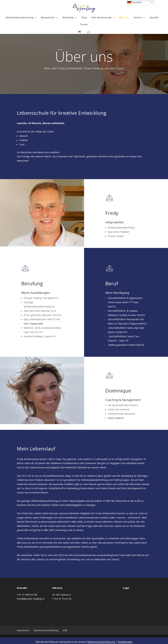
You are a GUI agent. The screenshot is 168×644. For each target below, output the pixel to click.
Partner (138, 18)
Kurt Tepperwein (33, 323)
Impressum (23, 630)
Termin (84, 25)
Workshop (68, 18)
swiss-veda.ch (116, 418)
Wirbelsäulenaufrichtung (20, 18)
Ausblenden (125, 642)
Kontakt (154, 18)
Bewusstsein (48, 18)
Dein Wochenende (101, 18)
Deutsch (134, 3)
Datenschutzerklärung (46, 630)
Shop (84, 18)
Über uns (124, 18)
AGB (65, 630)
